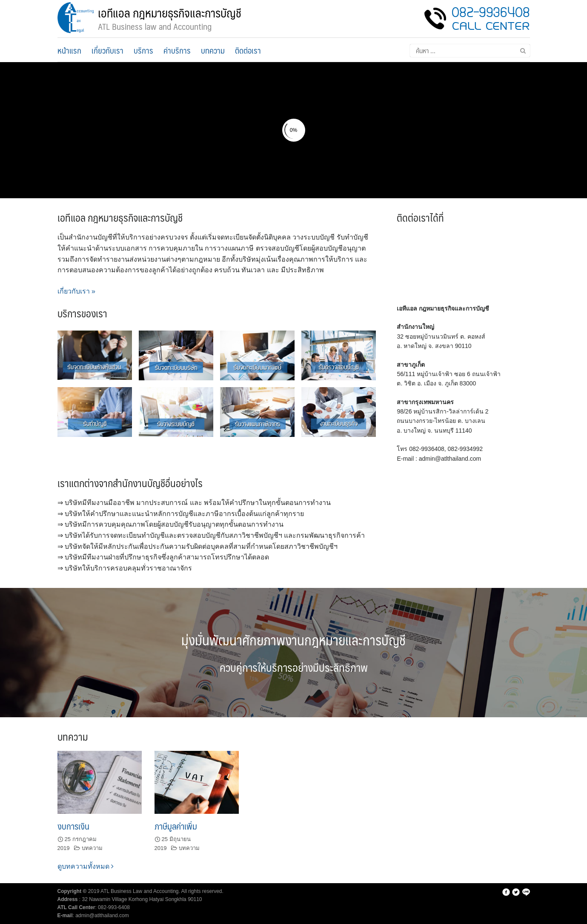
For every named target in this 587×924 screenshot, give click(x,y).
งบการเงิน (73, 826)
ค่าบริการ (177, 50)
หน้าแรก (69, 50)
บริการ (143, 50)
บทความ (213, 50)
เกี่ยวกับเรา (107, 50)
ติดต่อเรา (248, 50)
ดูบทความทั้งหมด (85, 866)
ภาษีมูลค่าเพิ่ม (176, 826)
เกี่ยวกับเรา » (76, 291)
